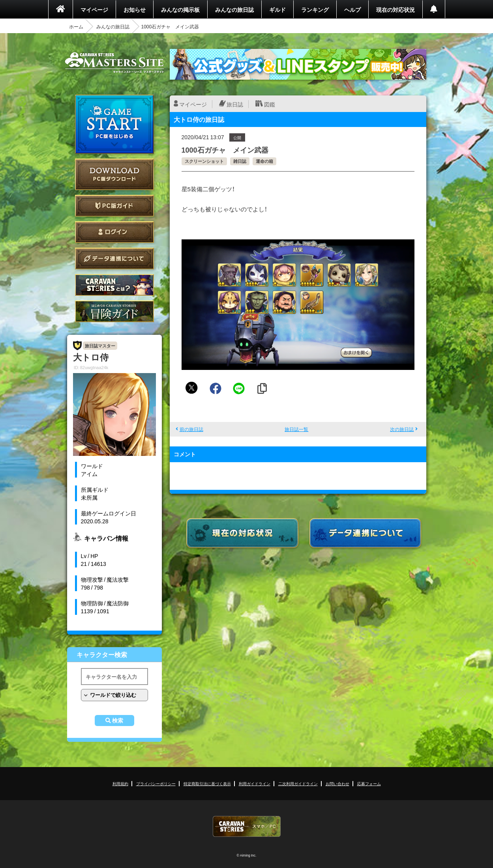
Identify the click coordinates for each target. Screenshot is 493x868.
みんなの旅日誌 (234, 9)
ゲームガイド (114, 311)
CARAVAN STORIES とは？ (114, 285)
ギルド (277, 9)
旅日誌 (235, 104)
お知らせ (135, 9)
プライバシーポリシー (156, 783)
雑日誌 (240, 161)
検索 (118, 721)
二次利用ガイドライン (298, 783)
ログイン (114, 232)
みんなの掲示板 (180, 9)
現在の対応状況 (396, 9)
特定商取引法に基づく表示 (207, 783)
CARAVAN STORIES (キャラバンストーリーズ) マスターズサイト (114, 63)
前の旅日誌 (191, 429)
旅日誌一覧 (296, 429)
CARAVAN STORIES (247, 826)
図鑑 (270, 104)
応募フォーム (369, 783)
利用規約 (120, 783)
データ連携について (114, 259)
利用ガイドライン (255, 783)
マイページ (94, 9)
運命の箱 (264, 161)
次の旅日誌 (402, 429)
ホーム (76, 26)
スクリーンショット (204, 161)
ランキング (315, 9)
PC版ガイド (114, 206)
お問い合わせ (337, 783)
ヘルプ (352, 9)
